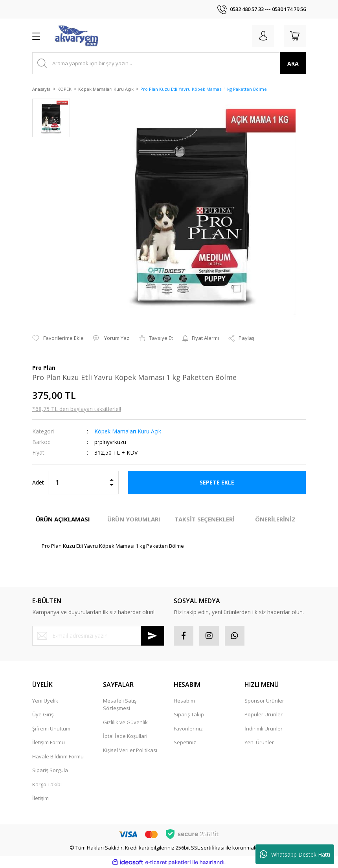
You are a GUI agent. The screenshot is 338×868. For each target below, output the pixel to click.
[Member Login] (263, 36)
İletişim (40, 798)
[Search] (169, 63)
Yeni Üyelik (45, 701)
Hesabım (184, 701)
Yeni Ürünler (259, 742)
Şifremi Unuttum (51, 729)
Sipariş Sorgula (50, 770)
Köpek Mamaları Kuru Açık (128, 431)
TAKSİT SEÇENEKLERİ (205, 519)
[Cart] (295, 36)
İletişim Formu (49, 742)
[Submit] (152, 636)
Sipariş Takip (189, 714)
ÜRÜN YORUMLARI (134, 519)
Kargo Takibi (47, 784)
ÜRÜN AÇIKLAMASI (63, 519)
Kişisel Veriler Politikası (130, 750)
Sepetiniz (185, 742)
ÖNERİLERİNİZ (275, 519)
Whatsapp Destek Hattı (295, 854)
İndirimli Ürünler (264, 729)
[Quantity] (83, 483)
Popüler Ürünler (264, 714)
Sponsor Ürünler (264, 701)
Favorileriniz (188, 729)
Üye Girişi (43, 714)
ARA (293, 63)
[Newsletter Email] (98, 636)
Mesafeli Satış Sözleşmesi (120, 705)
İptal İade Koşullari (125, 736)
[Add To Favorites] (58, 338)
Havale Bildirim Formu (58, 756)
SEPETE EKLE (217, 482)
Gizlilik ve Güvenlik (125, 722)
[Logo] (76, 36)
